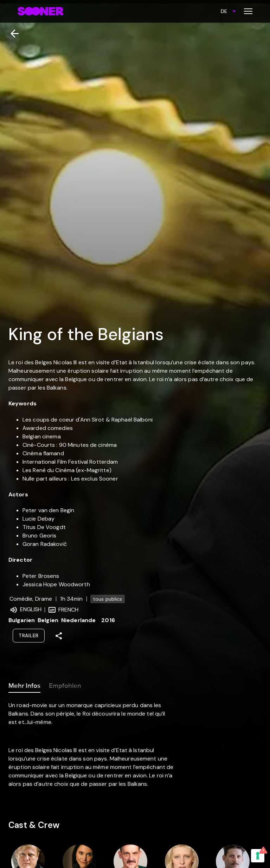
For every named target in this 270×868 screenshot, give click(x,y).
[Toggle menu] (248, 11)
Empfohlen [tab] (65, 684)
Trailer (29, 635)
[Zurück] (12, 34)
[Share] (59, 636)
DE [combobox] (224, 11)
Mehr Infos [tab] (24, 684)
